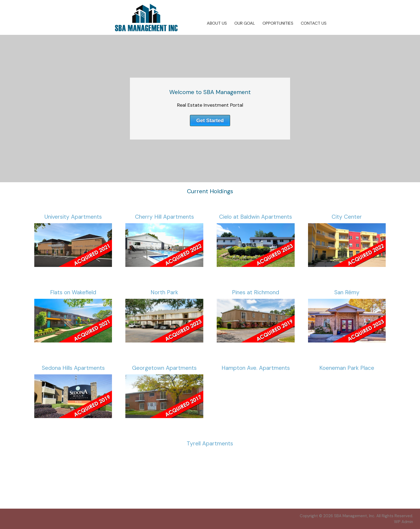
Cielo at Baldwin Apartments (256, 217)
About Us (217, 23)
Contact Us (314, 23)
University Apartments (73, 217)
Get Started (210, 120)
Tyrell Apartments (210, 444)
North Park (164, 292)
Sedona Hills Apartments (73, 368)
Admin (404, 522)
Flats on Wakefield (73, 292)
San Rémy (347, 292)
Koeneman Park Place (347, 368)
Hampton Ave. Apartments (256, 368)
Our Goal (245, 23)
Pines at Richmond (256, 292)
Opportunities (278, 23)
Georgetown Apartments (164, 368)
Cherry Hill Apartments (164, 217)
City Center (347, 217)
